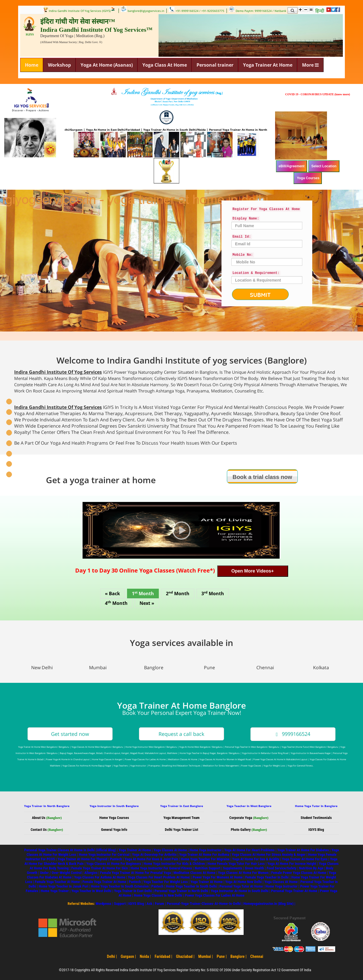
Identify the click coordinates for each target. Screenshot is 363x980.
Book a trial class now (262, 477)
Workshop (59, 65)
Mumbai (98, 668)
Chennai (265, 668)
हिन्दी (320, 11)
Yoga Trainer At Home (268, 65)
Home (32, 65)
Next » (147, 603)
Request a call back (181, 734)
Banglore (154, 668)
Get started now (70, 734)
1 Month (143, 593)
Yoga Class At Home (165, 65)
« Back (112, 594)
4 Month (116, 603)
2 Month (178, 593)
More (310, 65)
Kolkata (321, 668)
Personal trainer (215, 65)
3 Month (213, 593)
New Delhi (42, 668)
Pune (209, 668)
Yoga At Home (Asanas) (107, 65)
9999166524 (293, 734)
